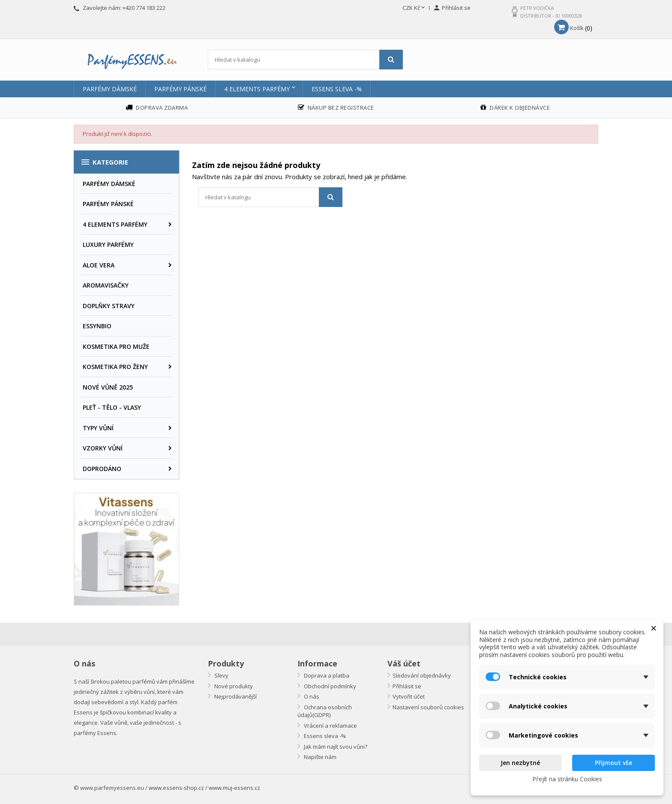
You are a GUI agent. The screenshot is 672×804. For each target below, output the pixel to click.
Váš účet (404, 663)
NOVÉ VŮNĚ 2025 (108, 387)
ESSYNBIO (97, 326)
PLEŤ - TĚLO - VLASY (112, 407)
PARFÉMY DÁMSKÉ (110, 89)
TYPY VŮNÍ (98, 428)
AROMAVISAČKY (106, 285)
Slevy (221, 675)
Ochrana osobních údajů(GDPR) (325, 711)
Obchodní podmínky (329, 686)
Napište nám (319, 757)
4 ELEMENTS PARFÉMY (257, 89)
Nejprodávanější (235, 696)
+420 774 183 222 (144, 8)
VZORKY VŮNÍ (103, 448)
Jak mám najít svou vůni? (335, 747)
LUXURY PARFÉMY (108, 244)
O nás (311, 696)
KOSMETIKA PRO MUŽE (116, 346)
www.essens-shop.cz (176, 788)
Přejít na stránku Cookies (567, 779)
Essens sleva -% (337, 89)
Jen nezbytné (520, 763)
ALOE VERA (99, 265)
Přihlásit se (407, 686)
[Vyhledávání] (305, 60)
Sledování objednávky (422, 675)
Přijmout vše (613, 763)
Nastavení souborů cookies (428, 707)
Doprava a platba (326, 675)
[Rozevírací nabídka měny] (414, 8)
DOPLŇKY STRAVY (109, 306)
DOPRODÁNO (102, 469)
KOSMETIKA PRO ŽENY (115, 367)
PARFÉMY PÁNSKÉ (180, 89)
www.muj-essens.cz (234, 788)
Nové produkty (233, 686)
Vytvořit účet (409, 696)
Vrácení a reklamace (330, 726)
